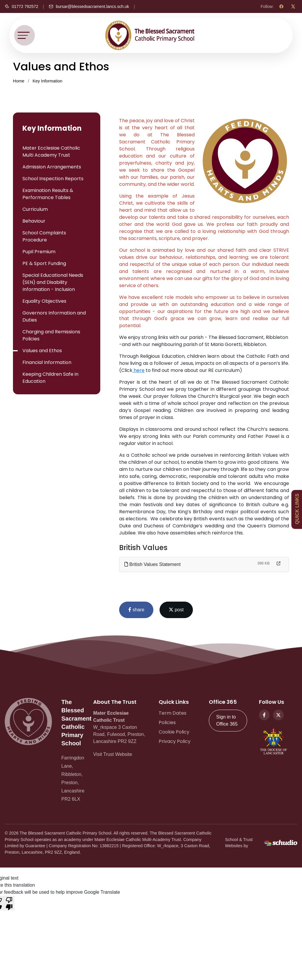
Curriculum (35, 209)
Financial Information (47, 362)
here (138, 370)
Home (19, 81)
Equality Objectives (44, 301)
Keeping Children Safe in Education (50, 378)
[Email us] (89, 6)
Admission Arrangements (52, 167)
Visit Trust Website (113, 754)
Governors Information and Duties (54, 316)
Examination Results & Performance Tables (48, 194)
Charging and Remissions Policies (51, 335)
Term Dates (173, 713)
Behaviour (34, 221)
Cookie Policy (174, 732)
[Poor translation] (9, 903)
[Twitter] (278, 715)
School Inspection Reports (53, 179)
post (176, 610)
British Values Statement (152, 564)
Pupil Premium (39, 252)
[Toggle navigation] (24, 35)
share (136, 610)
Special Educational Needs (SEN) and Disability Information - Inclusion (53, 282)
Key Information (47, 81)
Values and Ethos (42, 351)
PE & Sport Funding (44, 263)
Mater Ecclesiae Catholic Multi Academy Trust (51, 152)
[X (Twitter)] (293, 6)
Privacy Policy (175, 741)
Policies (167, 722)
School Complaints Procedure (44, 236)
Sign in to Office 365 (227, 720)
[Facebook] (281, 6)
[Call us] (22, 6)
